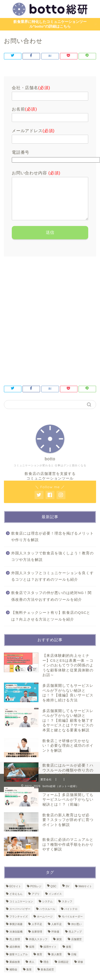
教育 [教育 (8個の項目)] (40, 962)
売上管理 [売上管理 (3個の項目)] (15, 947)
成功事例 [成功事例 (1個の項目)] (15, 955)
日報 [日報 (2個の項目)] (74, 962)
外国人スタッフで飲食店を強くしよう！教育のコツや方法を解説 (52, 564)
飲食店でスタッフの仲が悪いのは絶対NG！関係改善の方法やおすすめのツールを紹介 (51, 604)
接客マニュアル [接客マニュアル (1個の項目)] (19, 962)
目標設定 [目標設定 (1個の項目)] (63, 970)
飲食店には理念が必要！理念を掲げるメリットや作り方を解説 (52, 545)
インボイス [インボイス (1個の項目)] (55, 902)
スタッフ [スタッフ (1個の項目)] (67, 909)
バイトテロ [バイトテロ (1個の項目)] (71, 917)
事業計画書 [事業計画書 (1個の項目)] (16, 932)
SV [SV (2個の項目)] (68, 894)
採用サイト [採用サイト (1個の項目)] (50, 955)
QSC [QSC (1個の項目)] (54, 894)
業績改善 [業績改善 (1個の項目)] (15, 970)
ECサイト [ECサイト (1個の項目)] (15, 894)
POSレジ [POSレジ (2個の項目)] (36, 894)
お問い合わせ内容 (36, 173)
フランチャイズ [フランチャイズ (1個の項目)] (19, 924)
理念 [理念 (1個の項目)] (46, 970)
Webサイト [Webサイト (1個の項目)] (85, 894)
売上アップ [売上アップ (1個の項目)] (75, 939)
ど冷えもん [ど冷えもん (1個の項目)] (16, 902)
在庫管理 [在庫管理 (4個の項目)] (37, 939)
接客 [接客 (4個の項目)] (69, 955)
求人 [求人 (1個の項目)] (32, 970)
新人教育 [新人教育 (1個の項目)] (57, 962)
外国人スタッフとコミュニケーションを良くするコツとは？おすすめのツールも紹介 (52, 584)
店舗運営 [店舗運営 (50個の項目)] (76, 947)
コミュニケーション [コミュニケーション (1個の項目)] (21, 909)
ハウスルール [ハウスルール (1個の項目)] (47, 917)
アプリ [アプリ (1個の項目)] (36, 902)
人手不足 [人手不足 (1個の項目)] (37, 932)
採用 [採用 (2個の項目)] (32, 955)
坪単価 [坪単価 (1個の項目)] (55, 939)
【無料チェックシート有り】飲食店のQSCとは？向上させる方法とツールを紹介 (51, 624)
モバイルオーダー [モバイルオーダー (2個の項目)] (72, 924)
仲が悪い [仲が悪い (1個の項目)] (76, 932)
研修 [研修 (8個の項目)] (80, 970)
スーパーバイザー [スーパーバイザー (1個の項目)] (20, 917)
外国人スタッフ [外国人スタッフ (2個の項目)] (38, 947)
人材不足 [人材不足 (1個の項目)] (57, 932)
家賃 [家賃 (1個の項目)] (59, 947)
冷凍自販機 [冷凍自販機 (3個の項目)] (16, 939)
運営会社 (46, 787)
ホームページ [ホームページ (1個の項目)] (45, 924)
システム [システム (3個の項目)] (47, 909)
